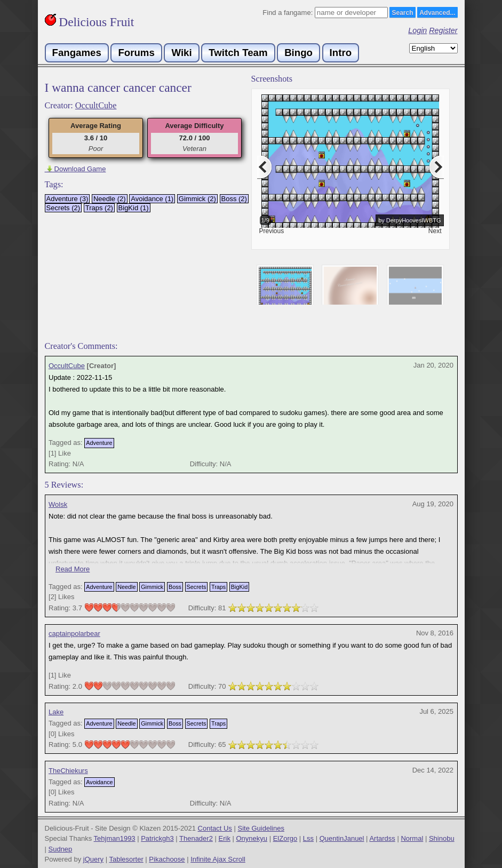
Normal (412, 838)
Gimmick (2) (197, 199)
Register (443, 30)
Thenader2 (196, 838)
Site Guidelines (261, 828)
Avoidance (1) (152, 199)
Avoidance (99, 782)
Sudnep (61, 849)
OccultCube (96, 106)
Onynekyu (252, 838)
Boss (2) (234, 199)
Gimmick (152, 587)
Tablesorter (126, 859)
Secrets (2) (63, 208)
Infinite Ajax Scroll (218, 859)
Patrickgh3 (157, 838)
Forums (136, 53)
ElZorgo (285, 838)
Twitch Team (238, 53)
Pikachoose (167, 859)
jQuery (93, 859)
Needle (126, 587)
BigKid (239, 587)
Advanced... (437, 13)
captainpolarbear (74, 634)
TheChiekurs (68, 771)
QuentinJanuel (342, 838)
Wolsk (58, 504)
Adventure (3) (67, 199)
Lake (56, 712)
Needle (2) (110, 199)
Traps (218, 587)
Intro (341, 53)
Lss (308, 838)
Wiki (181, 53)
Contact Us (215, 828)
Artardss (382, 838)
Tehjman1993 (115, 838)
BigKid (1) (134, 208)
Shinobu (442, 838)
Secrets (197, 587)
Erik (225, 838)
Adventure (99, 443)
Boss (175, 587)
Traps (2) (99, 208)
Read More (73, 569)
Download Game (75, 169)
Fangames (77, 53)
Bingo (298, 53)
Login (417, 30)
